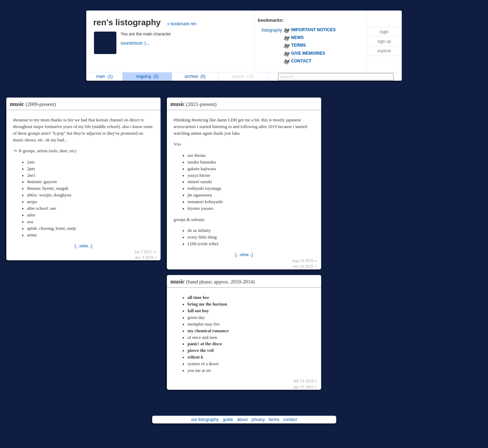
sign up (384, 41)
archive (195, 76)
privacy (258, 420)
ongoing (147, 76)
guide (228, 420)
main (104, 76)
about (242, 420)
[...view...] (83, 246)
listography (272, 30)
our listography (205, 420)
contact (290, 420)
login (384, 32)
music (35, 104)
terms (274, 420)
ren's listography (127, 22)
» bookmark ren (182, 24)
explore (384, 51)
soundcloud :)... (135, 43)
